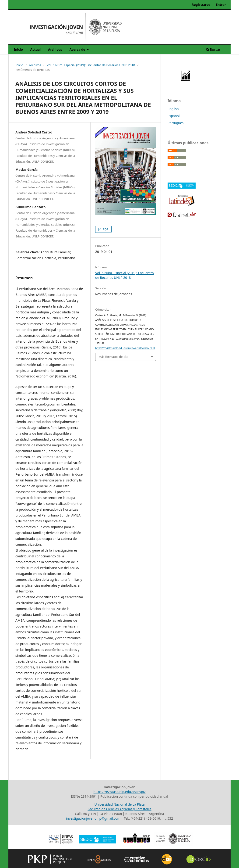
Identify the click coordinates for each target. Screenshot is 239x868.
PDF (105, 229)
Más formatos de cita (113, 357)
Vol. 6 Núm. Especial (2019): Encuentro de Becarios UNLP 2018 (91, 65)
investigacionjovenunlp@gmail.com (93, 818)
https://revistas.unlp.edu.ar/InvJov (120, 792)
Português (176, 123)
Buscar (213, 49)
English (173, 109)
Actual (36, 49)
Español (174, 116)
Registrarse (201, 5)
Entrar (221, 5)
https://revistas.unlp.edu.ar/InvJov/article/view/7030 (125, 348)
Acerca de (78, 49)
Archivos (55, 49)
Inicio (18, 49)
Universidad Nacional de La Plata (119, 804)
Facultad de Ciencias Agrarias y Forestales (119, 809)
